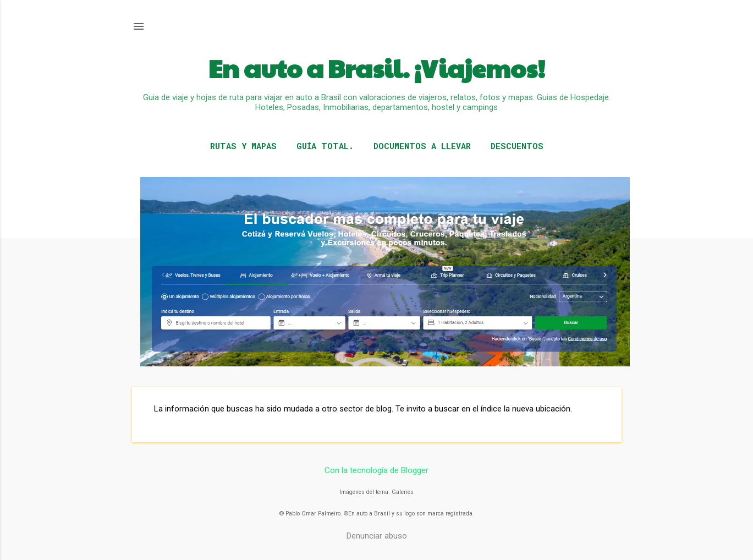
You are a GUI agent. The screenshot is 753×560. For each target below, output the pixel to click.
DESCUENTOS (517, 146)
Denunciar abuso (377, 536)
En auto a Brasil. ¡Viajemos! (377, 68)
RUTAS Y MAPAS (243, 146)
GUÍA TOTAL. (325, 146)
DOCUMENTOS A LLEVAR (422, 146)
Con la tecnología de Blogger (376, 470)
